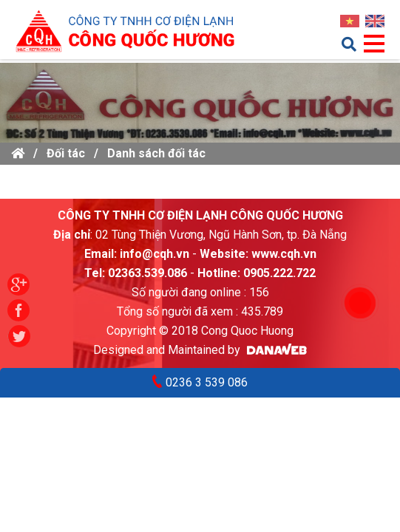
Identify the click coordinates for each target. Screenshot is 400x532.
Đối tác (66, 153)
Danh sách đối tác (156, 153)
